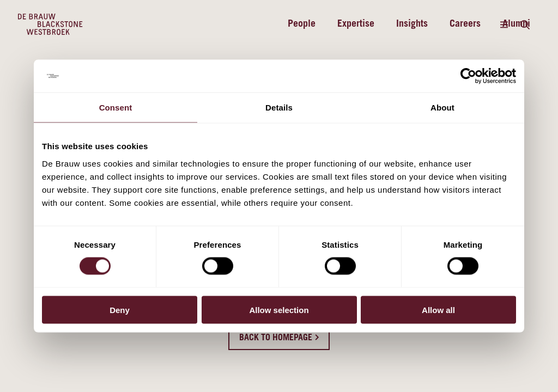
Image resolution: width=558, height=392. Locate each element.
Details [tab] (279, 108)
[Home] (50, 24)
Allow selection (279, 310)
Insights (412, 24)
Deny (120, 310)
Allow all (438, 310)
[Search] (525, 24)
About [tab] (442, 108)
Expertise (356, 24)
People (302, 24)
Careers (465, 24)
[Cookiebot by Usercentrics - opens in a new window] (468, 76)
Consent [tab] (116, 108)
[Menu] (504, 24)
